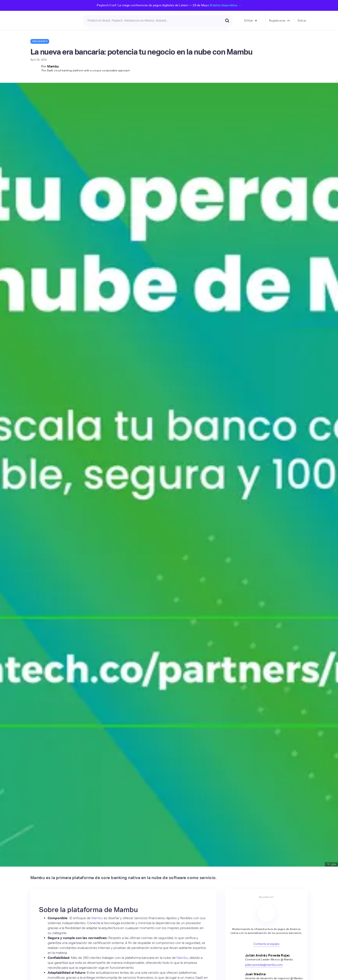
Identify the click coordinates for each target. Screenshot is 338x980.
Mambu (53, 66)
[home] (42, 20)
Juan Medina (255, 974)
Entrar (302, 20)
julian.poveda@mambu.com (264, 965)
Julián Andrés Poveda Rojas (268, 955)
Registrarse (277, 20)
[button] (251, 20)
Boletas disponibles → (225, 5)
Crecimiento (40, 41)
